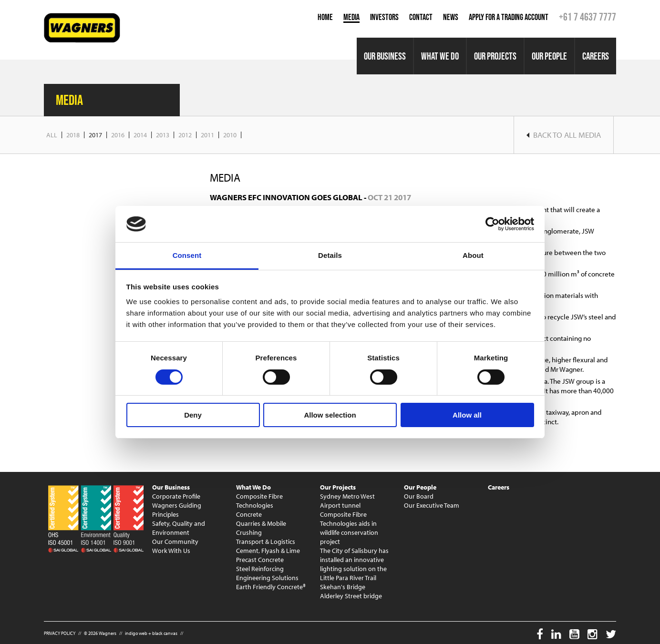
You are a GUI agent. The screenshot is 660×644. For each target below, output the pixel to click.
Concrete (249, 514)
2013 (163, 135)
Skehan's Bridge (343, 587)
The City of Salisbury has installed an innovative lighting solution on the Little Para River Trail (354, 564)
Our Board (419, 496)
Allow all (467, 415)
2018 (73, 135)
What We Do (440, 56)
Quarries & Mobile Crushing (261, 528)
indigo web (136, 633)
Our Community (175, 542)
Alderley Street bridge (351, 596)
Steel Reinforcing (260, 569)
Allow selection (330, 415)
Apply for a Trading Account (509, 17)
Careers (596, 56)
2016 (118, 135)
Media (351, 17)
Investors (384, 17)
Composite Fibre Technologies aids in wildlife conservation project (349, 528)
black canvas (165, 633)
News (451, 17)
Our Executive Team (432, 505)
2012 (185, 135)
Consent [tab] (187, 255)
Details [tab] (330, 255)
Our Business (385, 56)
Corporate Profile (176, 496)
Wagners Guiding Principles (177, 510)
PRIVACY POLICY (60, 633)
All (52, 135)
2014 (140, 135)
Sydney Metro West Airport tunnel (347, 501)
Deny (193, 415)
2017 (95, 135)
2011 (207, 135)
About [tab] (473, 255)
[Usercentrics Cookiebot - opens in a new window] (492, 224)
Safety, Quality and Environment (179, 528)
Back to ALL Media (564, 135)
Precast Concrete (260, 560)
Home (325, 17)
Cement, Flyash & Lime (268, 551)
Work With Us (171, 551)
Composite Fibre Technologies (259, 501)
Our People (549, 56)
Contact (421, 17)
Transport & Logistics (266, 542)
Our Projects (495, 56)
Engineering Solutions (267, 578)
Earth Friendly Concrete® (271, 587)
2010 (230, 135)
